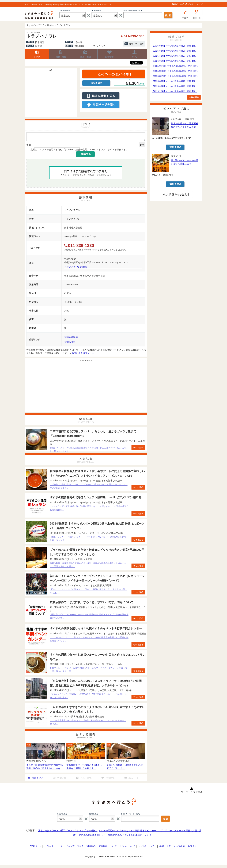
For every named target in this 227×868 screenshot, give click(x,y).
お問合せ (192, 847)
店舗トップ (37, 54)
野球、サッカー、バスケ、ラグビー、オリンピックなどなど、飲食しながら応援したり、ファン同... (89, 540)
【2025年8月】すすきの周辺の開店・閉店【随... (174, 86)
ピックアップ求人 (75, 847)
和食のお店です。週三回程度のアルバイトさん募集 (185, 125)
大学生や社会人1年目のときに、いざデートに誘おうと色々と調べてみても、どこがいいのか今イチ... (89, 487)
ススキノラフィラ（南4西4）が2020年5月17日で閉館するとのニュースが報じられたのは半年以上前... (89, 697)
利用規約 (91, 847)
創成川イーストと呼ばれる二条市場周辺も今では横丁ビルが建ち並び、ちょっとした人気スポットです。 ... (89, 451)
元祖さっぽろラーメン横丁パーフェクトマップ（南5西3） (68, 832)
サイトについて (146, 847)
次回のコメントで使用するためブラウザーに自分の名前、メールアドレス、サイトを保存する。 (79, 151)
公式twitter (69, 343)
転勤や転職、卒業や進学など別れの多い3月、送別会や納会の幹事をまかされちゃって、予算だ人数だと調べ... (89, 566)
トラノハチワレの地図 (76, 268)
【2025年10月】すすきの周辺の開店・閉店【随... (175, 76)
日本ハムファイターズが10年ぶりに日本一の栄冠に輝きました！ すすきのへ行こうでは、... (88, 592)
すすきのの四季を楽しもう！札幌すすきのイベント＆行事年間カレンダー (116, 836)
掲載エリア (165, 847)
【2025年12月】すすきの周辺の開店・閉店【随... (175, 66)
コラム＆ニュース (54, 847)
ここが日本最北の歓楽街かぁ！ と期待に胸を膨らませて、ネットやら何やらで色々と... (88, 723)
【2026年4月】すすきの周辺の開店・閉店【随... (174, 46)
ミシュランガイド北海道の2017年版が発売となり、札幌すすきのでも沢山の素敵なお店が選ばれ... (89, 509)
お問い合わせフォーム (83, 354)
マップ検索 (179, 847)
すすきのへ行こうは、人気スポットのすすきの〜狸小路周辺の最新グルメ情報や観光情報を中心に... (89, 640)
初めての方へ (180, 4)
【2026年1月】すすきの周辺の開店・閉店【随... (174, 61)
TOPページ (36, 847)
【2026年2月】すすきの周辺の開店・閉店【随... (174, 56)
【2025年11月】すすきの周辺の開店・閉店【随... (175, 71)
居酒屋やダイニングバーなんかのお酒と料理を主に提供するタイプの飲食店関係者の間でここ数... (89, 617)
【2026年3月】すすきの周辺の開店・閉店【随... (174, 51)
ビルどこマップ (195, 4)
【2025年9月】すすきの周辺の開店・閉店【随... (174, 81)
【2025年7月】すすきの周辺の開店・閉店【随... (174, 91)
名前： (30, 146)
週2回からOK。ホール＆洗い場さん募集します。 (185, 162)
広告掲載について (108, 847)
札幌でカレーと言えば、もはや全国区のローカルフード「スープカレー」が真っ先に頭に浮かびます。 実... (89, 671)
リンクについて (128, 847)
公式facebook (71, 338)
